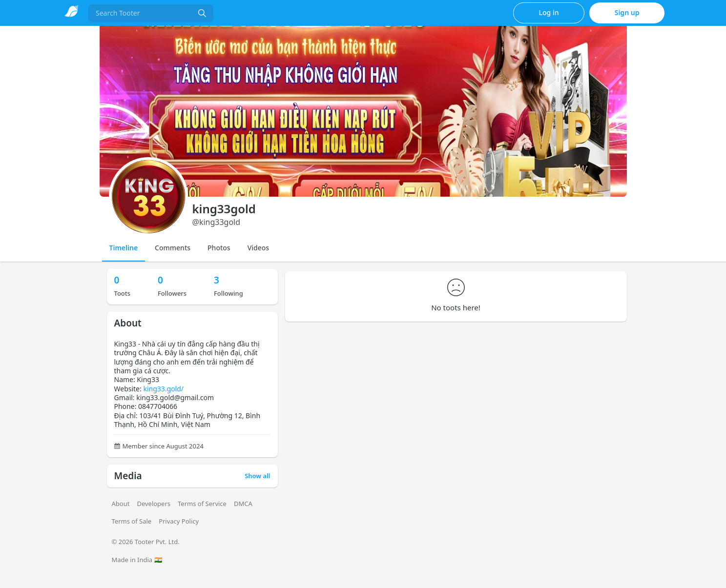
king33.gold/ (163, 389)
